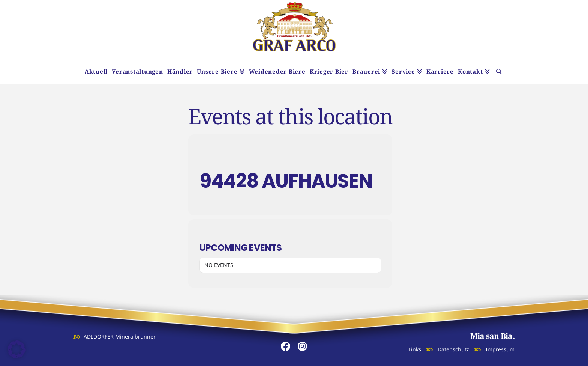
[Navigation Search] (499, 72)
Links (415, 349)
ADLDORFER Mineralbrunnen (120, 337)
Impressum (500, 349)
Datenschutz (453, 349)
